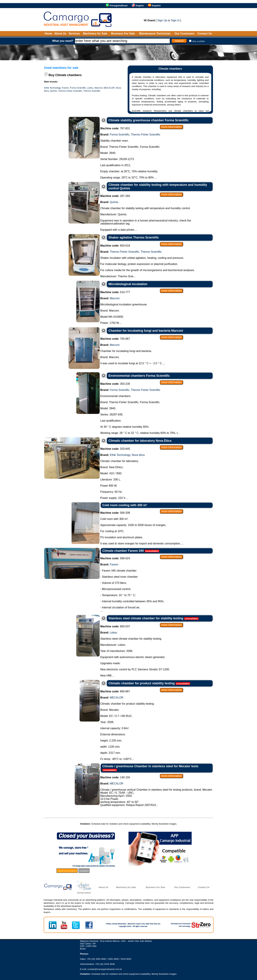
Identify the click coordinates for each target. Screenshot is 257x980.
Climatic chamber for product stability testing (142, 683)
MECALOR (109, 88)
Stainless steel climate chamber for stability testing (146, 618)
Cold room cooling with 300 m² (125, 505)
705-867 (115, 339)
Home (48, 34)
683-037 (115, 626)
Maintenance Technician (155, 34)
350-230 (115, 384)
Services (74, 34)
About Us (60, 34)
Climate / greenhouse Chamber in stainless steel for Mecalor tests (150, 766)
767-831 (115, 128)
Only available (198, 41)
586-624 (115, 558)
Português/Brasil (119, 6)
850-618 (115, 246)
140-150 (115, 777)
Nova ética (138, 455)
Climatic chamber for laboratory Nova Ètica (140, 441)
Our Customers (184, 34)
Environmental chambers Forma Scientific (139, 376)
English (140, 6)
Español (156, 6)
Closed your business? (67, 871)
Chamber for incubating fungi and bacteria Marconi (146, 331)
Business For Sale (123, 34)
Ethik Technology (52, 88)
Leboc (90, 88)
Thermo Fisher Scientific (70, 91)
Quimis (53, 91)
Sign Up (162, 20)
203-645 (115, 449)
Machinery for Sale (95, 34)
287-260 (115, 196)
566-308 (115, 513)
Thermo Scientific (92, 91)
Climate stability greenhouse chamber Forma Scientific (149, 120)
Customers (84, 871)
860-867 (115, 691)
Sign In (175, 20)
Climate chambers (69, 75)
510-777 (115, 292)
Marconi (98, 88)
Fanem (65, 88)
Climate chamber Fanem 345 (123, 551)
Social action (84, 893)
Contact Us (205, 34)
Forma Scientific (78, 88)
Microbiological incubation (128, 284)
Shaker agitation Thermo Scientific (134, 237)
